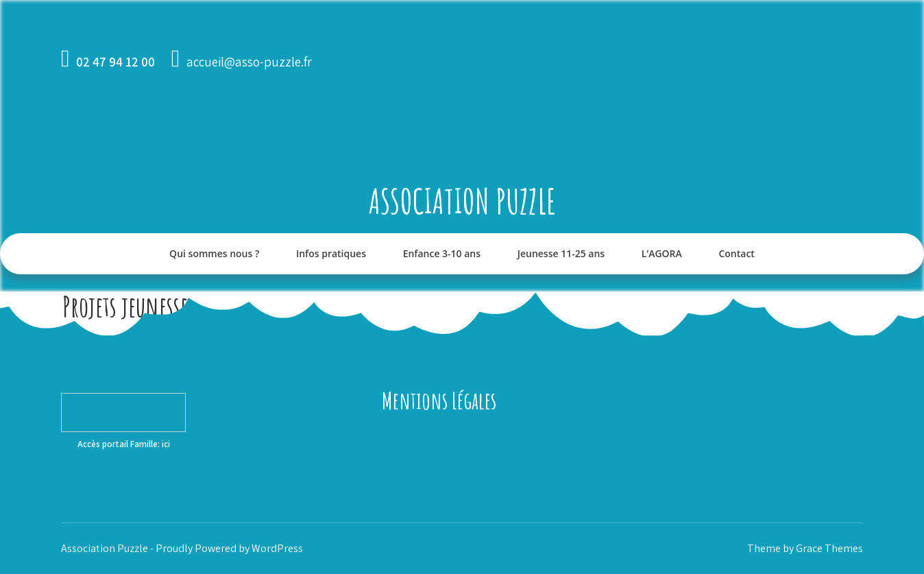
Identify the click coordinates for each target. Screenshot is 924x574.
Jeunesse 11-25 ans (561, 253)
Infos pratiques (331, 253)
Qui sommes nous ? (214, 253)
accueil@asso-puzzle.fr (249, 62)
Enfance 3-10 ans (442, 253)
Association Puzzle (462, 201)
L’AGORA (662, 253)
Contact (736, 253)
